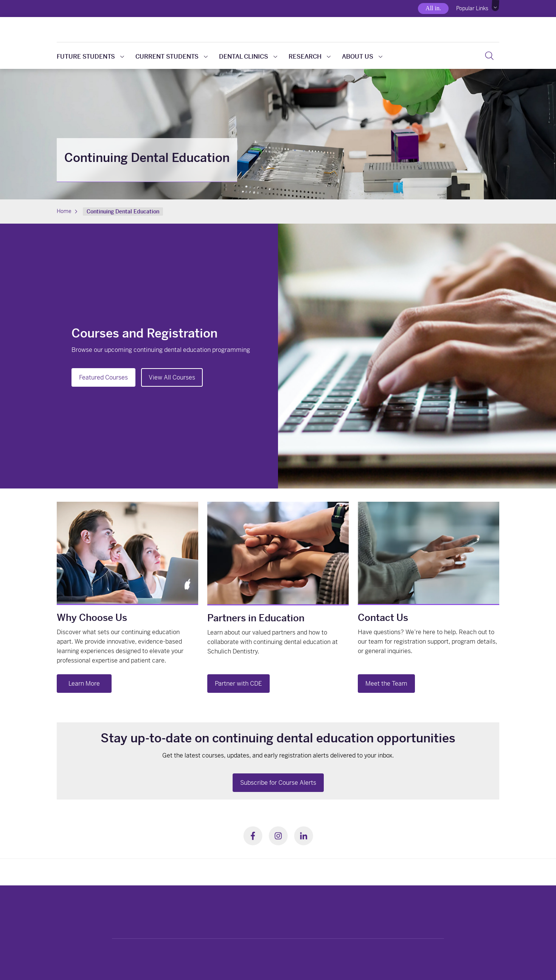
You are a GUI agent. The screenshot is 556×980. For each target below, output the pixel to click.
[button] (496, 6)
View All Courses (172, 377)
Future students (90, 57)
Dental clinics (248, 57)
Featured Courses (103, 377)
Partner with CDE (238, 684)
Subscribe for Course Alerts (278, 783)
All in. (433, 8)
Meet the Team (386, 684)
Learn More (84, 684)
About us (362, 57)
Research (310, 57)
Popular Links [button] (472, 8)
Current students (172, 57)
